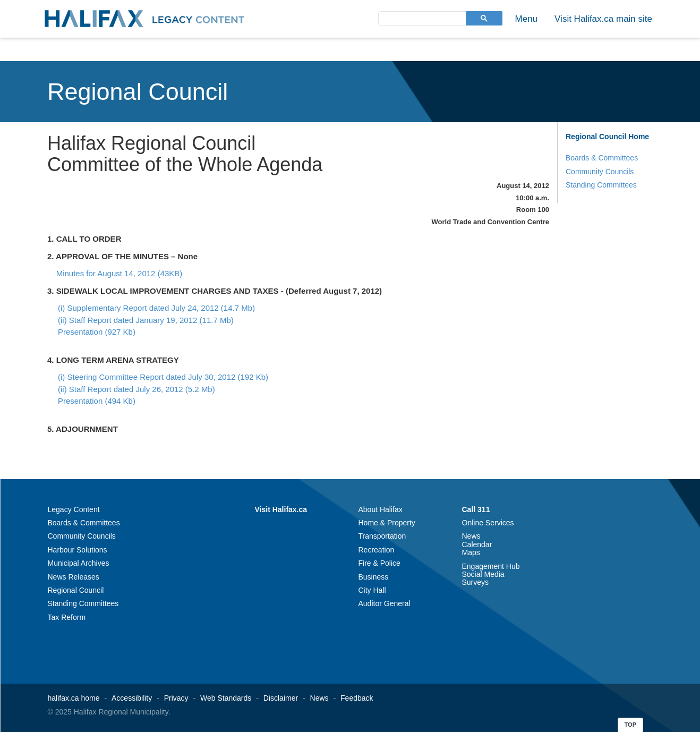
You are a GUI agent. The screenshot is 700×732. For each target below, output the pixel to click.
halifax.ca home (74, 698)
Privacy (176, 698)
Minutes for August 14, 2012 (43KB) (119, 273)
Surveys (476, 582)
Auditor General (385, 603)
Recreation (377, 550)
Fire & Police (379, 563)
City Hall (372, 590)
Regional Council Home (607, 137)
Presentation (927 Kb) (97, 332)
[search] (421, 18)
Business (374, 577)
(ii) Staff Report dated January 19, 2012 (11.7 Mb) (146, 320)
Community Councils (600, 172)
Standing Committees (601, 185)
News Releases (74, 577)
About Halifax (381, 509)
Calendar (477, 544)
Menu (527, 19)
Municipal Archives (79, 563)
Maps (471, 552)
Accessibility (132, 698)
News (471, 536)
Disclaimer (281, 698)
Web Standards (226, 698)
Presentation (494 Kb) (97, 401)
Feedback (357, 698)
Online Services (488, 523)
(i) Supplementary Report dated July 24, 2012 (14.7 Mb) (156, 308)
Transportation (382, 536)
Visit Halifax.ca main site (603, 19)
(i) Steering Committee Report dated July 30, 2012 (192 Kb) (163, 377)
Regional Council (138, 92)
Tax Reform (67, 617)
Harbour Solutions (78, 550)
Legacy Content (74, 509)
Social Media (483, 574)
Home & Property (387, 523)
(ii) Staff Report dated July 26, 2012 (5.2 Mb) (136, 389)
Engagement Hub (491, 566)
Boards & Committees (602, 158)
